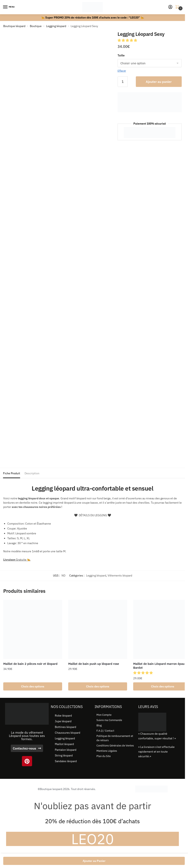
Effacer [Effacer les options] (122, 71)
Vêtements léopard (120, 575)
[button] (128, 40)
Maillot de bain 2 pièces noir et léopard (30, 664)
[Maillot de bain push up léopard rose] (98, 629)
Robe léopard (63, 716)
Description (32, 473)
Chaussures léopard (68, 733)
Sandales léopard (66, 761)
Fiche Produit (12, 473)
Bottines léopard (65, 727)
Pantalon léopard (66, 750)
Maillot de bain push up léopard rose (94, 664)
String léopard (64, 755)
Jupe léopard (63, 721)
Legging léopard (56, 26)
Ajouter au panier (159, 82)
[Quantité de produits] (123, 82)
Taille (121, 55)
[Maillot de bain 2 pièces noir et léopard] (33, 629)
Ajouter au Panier (94, 861)
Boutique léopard (14, 26)
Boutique (36, 26)
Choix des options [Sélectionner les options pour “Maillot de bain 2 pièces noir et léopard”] (33, 686)
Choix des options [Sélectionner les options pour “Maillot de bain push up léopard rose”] (98, 686)
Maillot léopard (64, 744)
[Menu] (9, 7)
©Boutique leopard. (50, 789)
